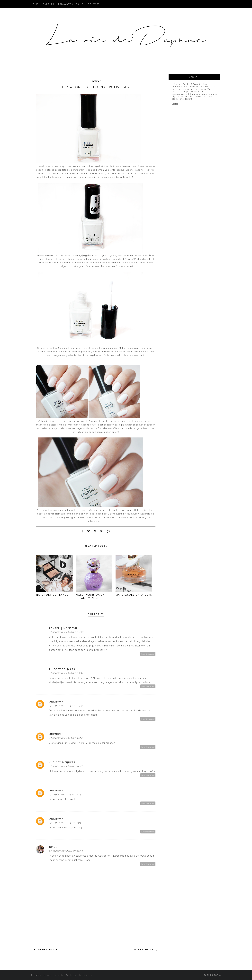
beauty (96, 81)
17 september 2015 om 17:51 (66, 794)
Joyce (53, 847)
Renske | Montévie (63, 628)
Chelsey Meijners (62, 762)
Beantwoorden (148, 654)
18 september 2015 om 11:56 (66, 851)
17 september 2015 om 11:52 (66, 738)
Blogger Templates (80, 975)
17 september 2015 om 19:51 (66, 822)
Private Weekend (123, 166)
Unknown (56, 702)
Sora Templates (56, 975)
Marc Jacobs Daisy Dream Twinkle (90, 596)
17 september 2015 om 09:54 (66, 705)
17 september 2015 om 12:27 (66, 766)
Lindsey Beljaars (62, 669)
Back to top (212, 975)
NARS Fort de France (52, 595)
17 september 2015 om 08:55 (66, 632)
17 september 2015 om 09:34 (66, 673)
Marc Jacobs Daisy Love (134, 595)
